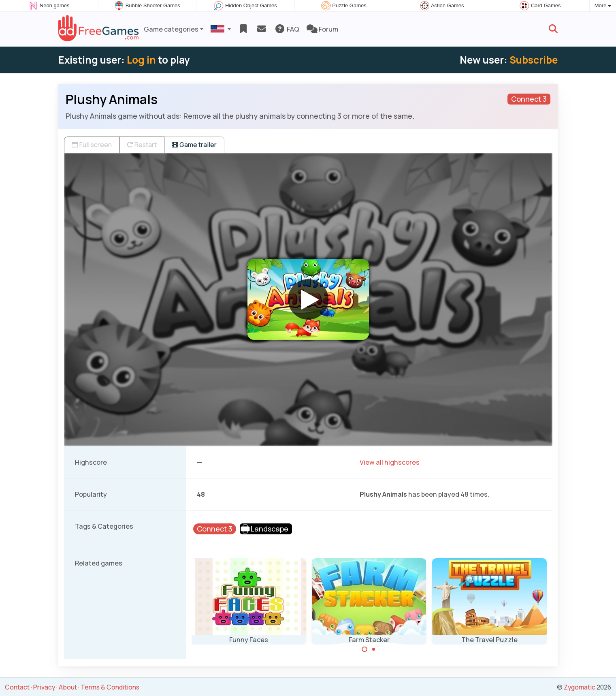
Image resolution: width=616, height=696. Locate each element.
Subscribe (534, 60)
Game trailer (194, 145)
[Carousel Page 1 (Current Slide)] (364, 649)
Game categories (171, 29)
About (68, 687)
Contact (17, 687)
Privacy (44, 687)
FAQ (287, 29)
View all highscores (390, 462)
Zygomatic (580, 687)
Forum (322, 29)
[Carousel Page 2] (374, 649)
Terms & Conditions (110, 687)
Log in (141, 60)
